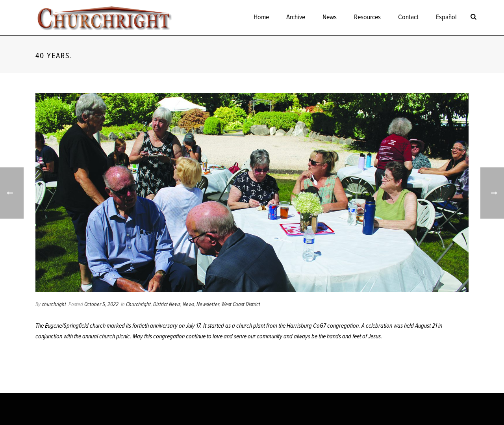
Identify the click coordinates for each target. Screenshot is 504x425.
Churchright (138, 304)
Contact (408, 18)
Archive (296, 18)
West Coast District (241, 304)
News (330, 18)
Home (261, 18)
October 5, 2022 (101, 304)
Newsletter (208, 304)
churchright (54, 304)
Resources (367, 18)
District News (167, 304)
